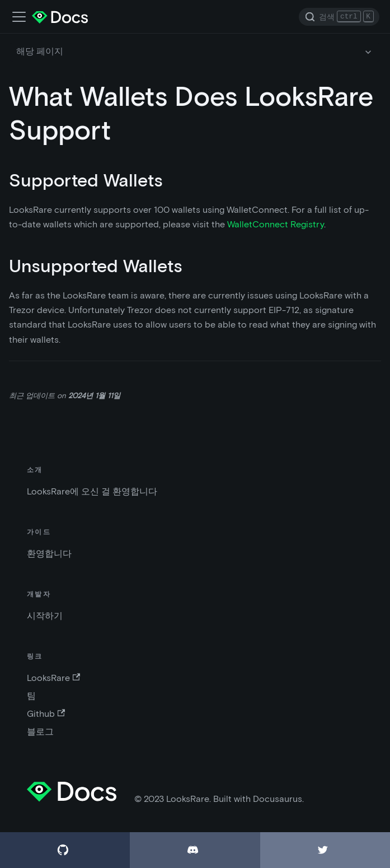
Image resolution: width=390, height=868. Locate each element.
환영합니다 (49, 554)
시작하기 (45, 616)
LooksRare (53, 678)
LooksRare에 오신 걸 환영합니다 (92, 491)
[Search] (339, 17)
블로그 (40, 732)
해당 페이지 (40, 51)
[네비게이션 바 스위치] (19, 17)
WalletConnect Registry (276, 224)
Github (46, 714)
